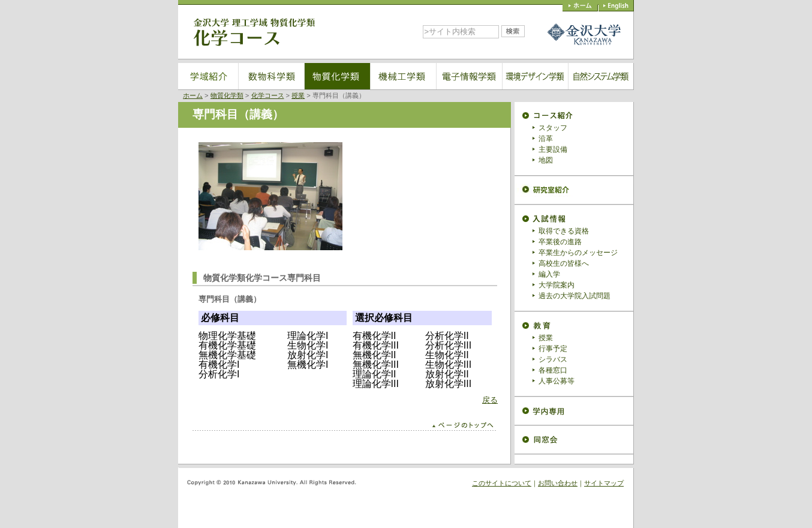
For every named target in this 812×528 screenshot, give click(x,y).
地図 (546, 160)
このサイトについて (502, 483)
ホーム (193, 95)
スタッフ (553, 128)
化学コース (268, 95)
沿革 (546, 139)
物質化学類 (227, 95)
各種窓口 (553, 370)
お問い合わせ (558, 483)
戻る (490, 400)
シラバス (553, 359)
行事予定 (553, 349)
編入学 (549, 274)
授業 (298, 95)
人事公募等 (557, 381)
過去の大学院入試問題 (575, 296)
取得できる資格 (564, 231)
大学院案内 (557, 285)
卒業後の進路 (560, 242)
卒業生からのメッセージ (578, 253)
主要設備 (553, 149)
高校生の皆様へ (564, 263)
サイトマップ (604, 483)
